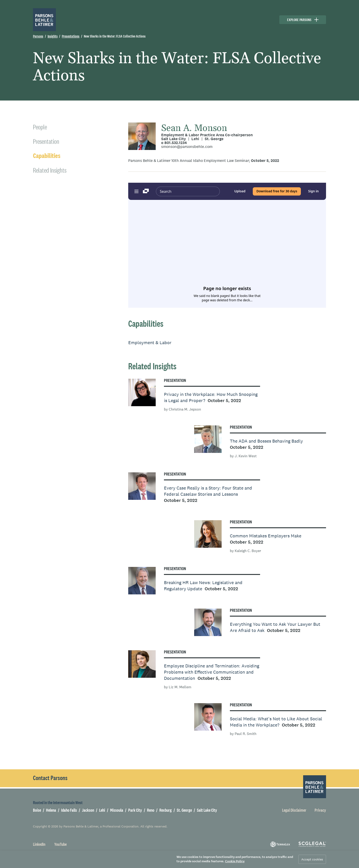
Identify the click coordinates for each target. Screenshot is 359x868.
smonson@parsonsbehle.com (187, 147)
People (40, 127)
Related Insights (50, 170)
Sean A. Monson (194, 128)
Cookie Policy (235, 861)
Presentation (46, 141)
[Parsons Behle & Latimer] (44, 20)
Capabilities (47, 156)
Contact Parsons (50, 778)
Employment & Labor (150, 343)
